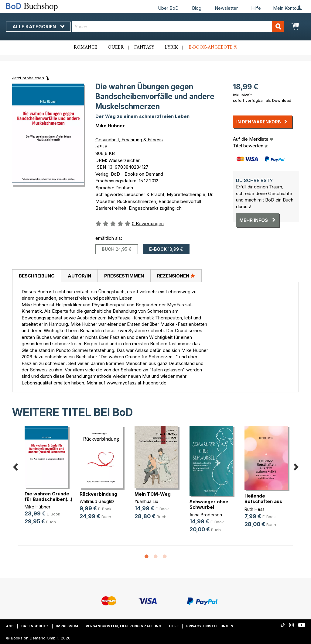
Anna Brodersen (206, 515)
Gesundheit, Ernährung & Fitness (129, 140)
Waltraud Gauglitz (97, 501)
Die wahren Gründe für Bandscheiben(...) (48, 496)
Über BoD (168, 8)
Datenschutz (35, 626)
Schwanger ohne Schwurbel (209, 504)
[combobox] (178, 27)
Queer (116, 47)
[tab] (37, 276)
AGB (10, 626)
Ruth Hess (255, 509)
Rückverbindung (98, 494)
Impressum (67, 626)
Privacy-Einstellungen (210, 626)
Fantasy (144, 47)
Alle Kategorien (38, 27)
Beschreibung (37, 276)
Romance (85, 47)
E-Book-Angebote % (213, 47)
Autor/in (79, 276)
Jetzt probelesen (28, 78)
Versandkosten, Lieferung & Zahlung (123, 626)
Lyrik (171, 47)
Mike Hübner (110, 126)
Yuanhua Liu (146, 501)
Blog (197, 8)
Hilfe (256, 8)
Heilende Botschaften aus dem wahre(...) (263, 501)
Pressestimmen (124, 276)
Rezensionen (176, 276)
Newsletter (226, 8)
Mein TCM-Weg (153, 494)
